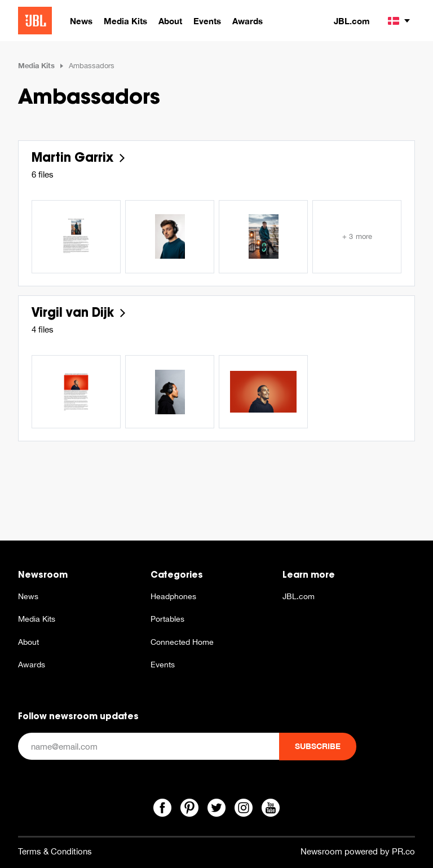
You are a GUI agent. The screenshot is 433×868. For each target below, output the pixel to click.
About (28, 642)
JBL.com (352, 21)
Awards (32, 665)
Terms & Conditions (55, 851)
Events (163, 665)
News (28, 596)
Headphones (173, 596)
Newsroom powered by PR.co (358, 851)
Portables (167, 619)
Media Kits (36, 65)
